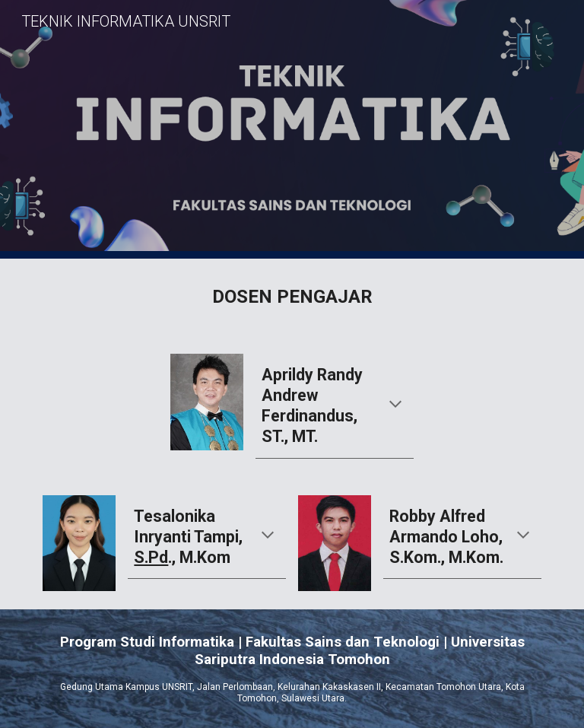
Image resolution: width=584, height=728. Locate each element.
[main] (292, 297)
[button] (395, 405)
